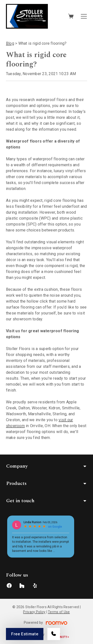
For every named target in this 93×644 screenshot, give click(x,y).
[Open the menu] (84, 16)
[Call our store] (54, 634)
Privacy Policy (34, 612)
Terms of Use (59, 612)
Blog (10, 43)
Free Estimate (25, 634)
